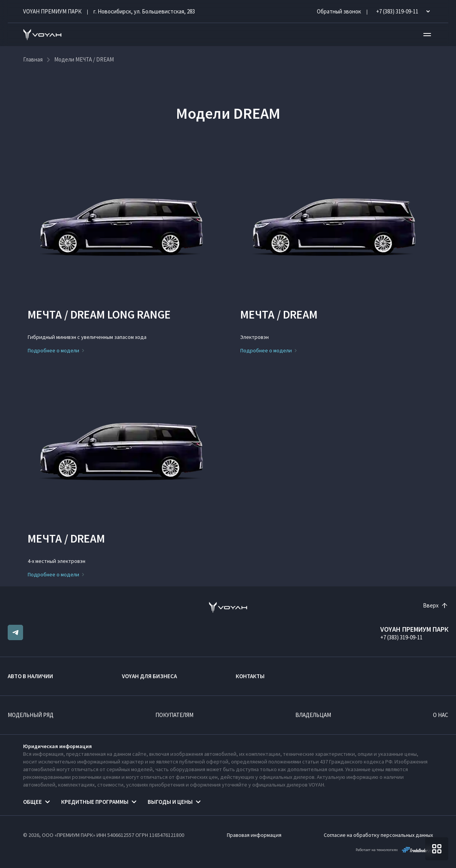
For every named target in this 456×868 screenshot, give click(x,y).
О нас (441, 715)
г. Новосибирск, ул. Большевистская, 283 (144, 11)
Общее (32, 802)
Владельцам (313, 715)
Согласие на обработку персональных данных (378, 835)
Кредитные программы (95, 802)
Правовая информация (254, 835)
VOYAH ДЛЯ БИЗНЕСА (149, 676)
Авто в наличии (30, 676)
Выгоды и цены (170, 802)
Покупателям (174, 715)
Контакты (250, 676)
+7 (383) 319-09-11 (401, 637)
